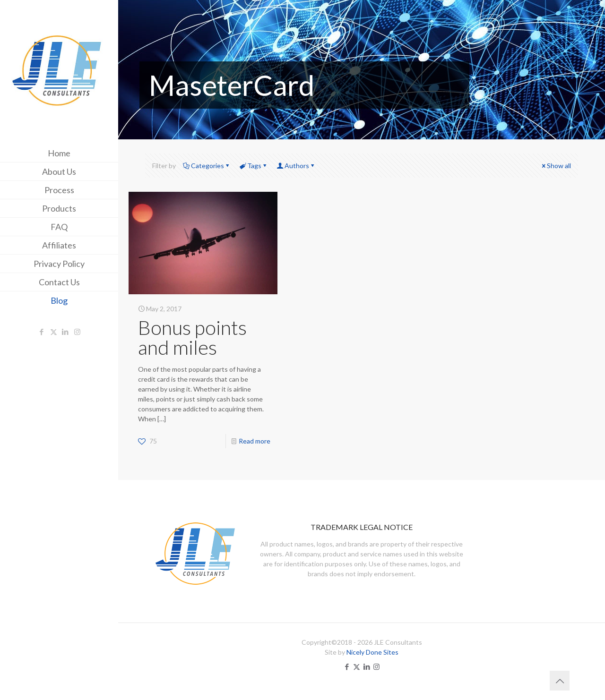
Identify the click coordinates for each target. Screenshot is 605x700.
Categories (207, 166)
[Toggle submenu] (109, 208)
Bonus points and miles (192, 337)
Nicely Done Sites (372, 652)
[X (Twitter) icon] (54, 332)
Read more (255, 441)
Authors (296, 166)
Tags (254, 166)
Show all (556, 166)
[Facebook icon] (42, 332)
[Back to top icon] (560, 681)
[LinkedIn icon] (65, 332)
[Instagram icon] (77, 332)
